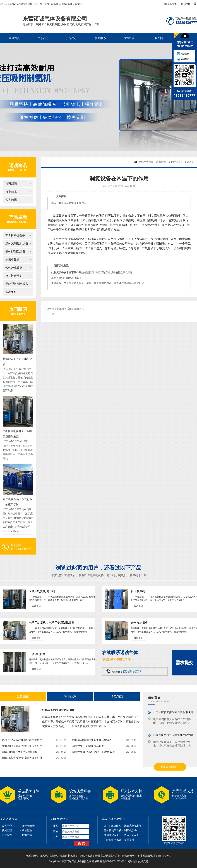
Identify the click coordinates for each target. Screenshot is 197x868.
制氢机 (134, 575)
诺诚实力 (7, 835)
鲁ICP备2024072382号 (115, 861)
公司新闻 (11, 184)
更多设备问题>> (170, 767)
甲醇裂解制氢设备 (17, 284)
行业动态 (11, 192)
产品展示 (18, 217)
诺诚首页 (14, 38)
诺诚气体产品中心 (114, 819)
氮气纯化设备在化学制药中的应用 (22, 740)
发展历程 (7, 830)
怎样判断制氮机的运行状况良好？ (22, 746)
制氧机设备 (13, 260)
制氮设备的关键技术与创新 (58, 710)
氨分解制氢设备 (15, 251)
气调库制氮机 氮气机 (42, 591)
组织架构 (27, 830)
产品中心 (72, 38)
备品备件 (11, 292)
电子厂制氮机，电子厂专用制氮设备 (52, 623)
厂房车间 (158, 38)
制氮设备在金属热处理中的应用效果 (93, 752)
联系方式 (27, 835)
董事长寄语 (28, 826)
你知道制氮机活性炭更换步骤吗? (91, 740)
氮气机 (111, 575)
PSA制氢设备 (14, 276)
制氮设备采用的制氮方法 (70, 309)
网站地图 (186, 4)
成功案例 (129, 38)
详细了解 (36, 606)
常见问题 (11, 200)
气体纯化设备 (14, 268)
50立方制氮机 (139, 623)
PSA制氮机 (32, 856)
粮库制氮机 (138, 591)
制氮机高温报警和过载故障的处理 (22, 758)
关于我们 (43, 38)
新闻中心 (100, 38)
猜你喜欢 (154, 698)
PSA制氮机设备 (15, 235)
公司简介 (7, 826)
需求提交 (184, 663)
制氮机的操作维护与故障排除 (20, 752)
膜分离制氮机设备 (17, 243)
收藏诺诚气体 (170, 4)
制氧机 (122, 575)
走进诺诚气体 (9, 819)
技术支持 (143, 861)
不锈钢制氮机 (37, 654)
